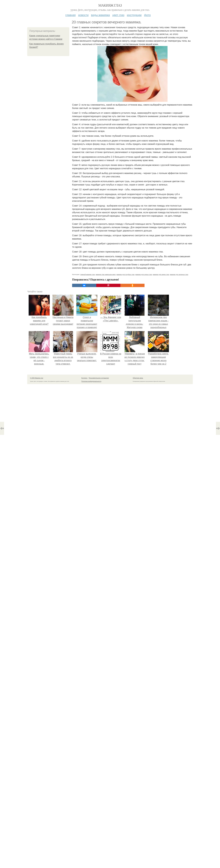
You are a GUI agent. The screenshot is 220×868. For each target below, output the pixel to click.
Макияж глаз (110, 5)
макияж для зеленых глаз (179, 274)
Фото (147, 15)
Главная (71, 15)
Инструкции (134, 15)
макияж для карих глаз (161, 274)
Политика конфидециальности (91, 381)
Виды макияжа (100, 15)
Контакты (84, 378)
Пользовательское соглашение (99, 378)
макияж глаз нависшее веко (106, 274)
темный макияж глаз (88, 274)
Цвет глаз (118, 15)
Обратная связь (138, 378)
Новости (83, 15)
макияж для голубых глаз (126, 274)
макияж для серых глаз (144, 274)
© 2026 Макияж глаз (37, 378)
